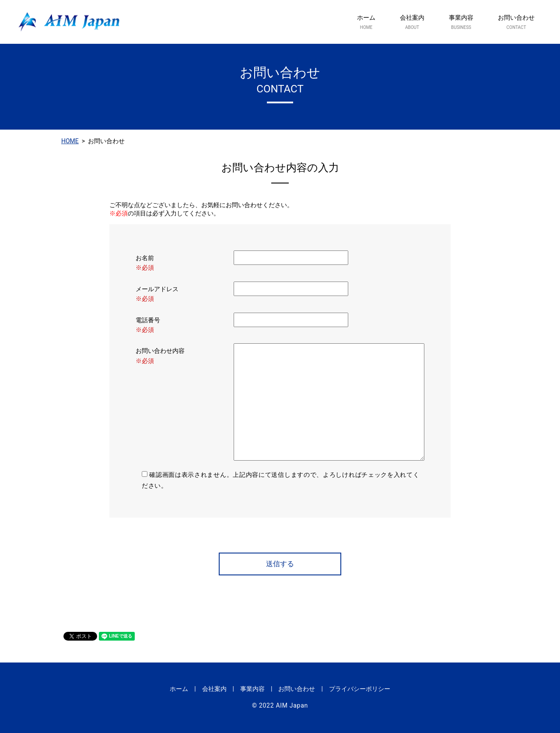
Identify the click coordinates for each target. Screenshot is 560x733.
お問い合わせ (516, 22)
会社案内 (412, 22)
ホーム (366, 22)
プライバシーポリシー (360, 689)
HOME (70, 141)
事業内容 (461, 22)
